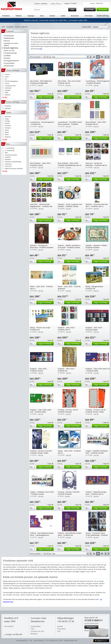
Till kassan (103, 9)
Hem (3, 27)
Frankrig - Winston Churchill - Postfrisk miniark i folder (41, 452)
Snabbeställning (103, 16)
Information (89, 16)
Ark (6, 79)
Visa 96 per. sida (49, 57)
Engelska (44, 3)
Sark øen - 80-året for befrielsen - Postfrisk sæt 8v (96, 164)
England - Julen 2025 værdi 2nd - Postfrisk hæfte (41, 411)
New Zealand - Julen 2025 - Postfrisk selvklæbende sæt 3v (70, 164)
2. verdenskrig (9, 150)
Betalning (34, 634)
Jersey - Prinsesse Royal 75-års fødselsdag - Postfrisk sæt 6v (97, 535)
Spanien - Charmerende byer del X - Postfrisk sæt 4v (97, 205)
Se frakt (32, 94)
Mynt (42, 16)
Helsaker (8, 90)
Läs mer (87, 630)
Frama (7, 83)
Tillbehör (19, 16)
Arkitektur (8, 159)
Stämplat (8, 108)
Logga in (67, 3)
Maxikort (8, 95)
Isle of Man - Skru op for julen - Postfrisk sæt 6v (70, 82)
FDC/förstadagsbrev (11, 81)
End (108, 57)
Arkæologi (8, 164)
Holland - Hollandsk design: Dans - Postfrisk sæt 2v (96, 493)
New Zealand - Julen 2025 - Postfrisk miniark (41, 164)
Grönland (8, 126)
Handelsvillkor (36, 626)
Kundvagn (90, 9)
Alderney (8, 137)
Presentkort (61, 629)
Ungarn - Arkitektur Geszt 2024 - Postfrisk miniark (42, 493)
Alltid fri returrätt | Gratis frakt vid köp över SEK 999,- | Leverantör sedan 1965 (56, 20)
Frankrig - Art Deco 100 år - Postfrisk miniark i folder (96, 411)
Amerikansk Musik (11, 155)
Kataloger (31, 16)
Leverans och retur (37, 631)
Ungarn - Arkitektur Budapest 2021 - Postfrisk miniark (97, 452)
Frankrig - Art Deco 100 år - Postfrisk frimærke (68, 411)
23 (102, 57)
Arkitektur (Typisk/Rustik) (13, 162)
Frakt (32, 629)
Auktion (52, 16)
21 (94, 57)
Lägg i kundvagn (46, 97)
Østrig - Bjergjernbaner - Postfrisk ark (95, 288)
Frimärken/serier (10, 86)
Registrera (92, 627)
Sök (73, 10)
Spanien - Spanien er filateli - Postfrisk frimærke (97, 246)
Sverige (7, 121)
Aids (6, 153)
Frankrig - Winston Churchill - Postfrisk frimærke (69, 493)
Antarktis (8, 157)
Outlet (63, 16)
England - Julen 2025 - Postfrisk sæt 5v (67, 329)
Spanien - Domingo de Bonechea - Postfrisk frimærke (42, 246)
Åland (7, 132)
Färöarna (8, 128)
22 (98, 57)
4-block (7, 74)
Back (91, 57)
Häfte (7, 92)
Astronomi (8, 166)
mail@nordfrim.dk (70, 640)
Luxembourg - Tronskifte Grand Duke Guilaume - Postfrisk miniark (70, 124)
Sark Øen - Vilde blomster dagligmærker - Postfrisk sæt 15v (41, 206)
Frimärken (6, 16)
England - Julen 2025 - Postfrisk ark (67, 370)
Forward (105, 57)
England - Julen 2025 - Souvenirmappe (94, 329)
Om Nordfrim (9, 626)
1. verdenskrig (9, 148)
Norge (7, 119)
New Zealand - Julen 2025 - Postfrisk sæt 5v (96, 123)
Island (7, 130)
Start (88, 57)
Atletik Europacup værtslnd (14, 168)
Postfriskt (8, 106)
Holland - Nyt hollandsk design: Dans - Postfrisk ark (70, 534)
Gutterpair (8, 88)
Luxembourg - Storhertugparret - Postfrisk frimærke (97, 82)
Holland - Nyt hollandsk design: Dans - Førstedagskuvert (42, 534)
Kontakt (74, 3)
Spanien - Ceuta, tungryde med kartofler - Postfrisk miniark (70, 205)
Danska (37, 3)
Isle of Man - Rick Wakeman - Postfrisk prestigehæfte (41, 82)
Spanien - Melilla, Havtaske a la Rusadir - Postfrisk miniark (69, 246)
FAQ (59, 631)
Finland (7, 123)
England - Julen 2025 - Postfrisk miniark (39, 370)
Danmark (8, 117)
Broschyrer (75, 16)
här (41, 49)
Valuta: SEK (56, 4)
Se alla (5, 97)
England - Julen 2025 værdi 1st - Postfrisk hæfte (98, 370)
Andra (7, 77)
